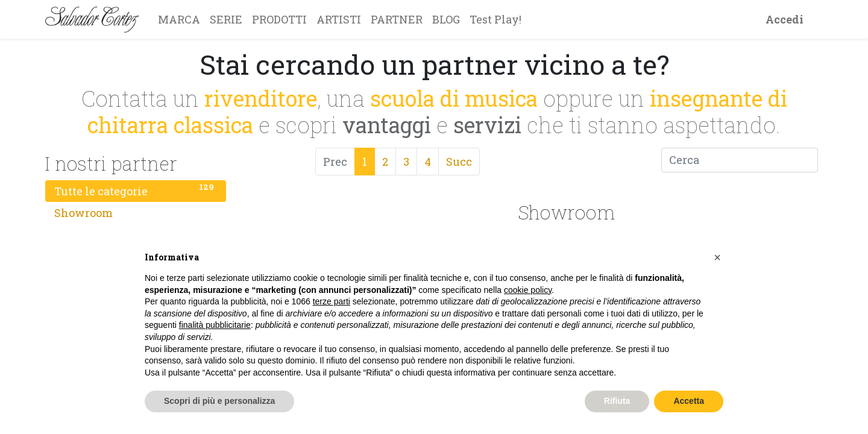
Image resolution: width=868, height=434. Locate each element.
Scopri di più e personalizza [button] (219, 401)
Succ (459, 162)
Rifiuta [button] (617, 401)
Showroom (136, 212)
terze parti (332, 301)
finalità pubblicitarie (215, 325)
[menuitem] (179, 19)
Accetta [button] (689, 401)
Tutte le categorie (136, 190)
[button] (717, 257)
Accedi (785, 19)
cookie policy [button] (528, 290)
